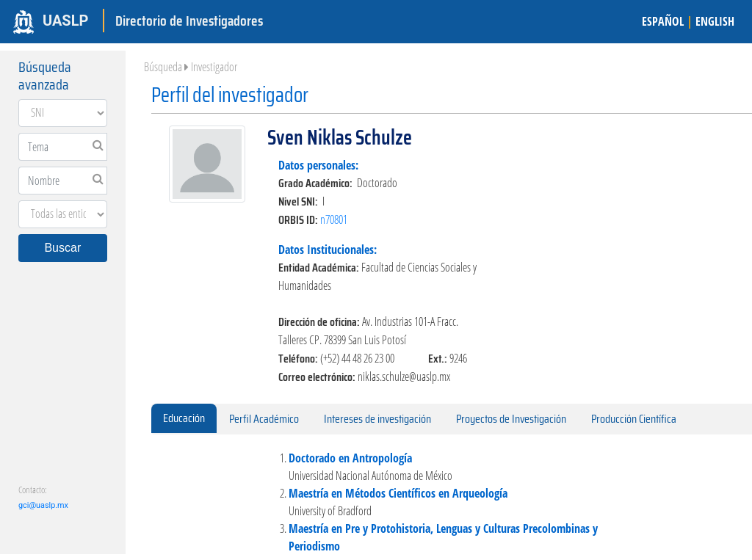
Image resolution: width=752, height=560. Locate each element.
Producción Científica (634, 419)
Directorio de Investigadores (189, 21)
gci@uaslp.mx (43, 505)
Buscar (62, 248)
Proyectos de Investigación (511, 419)
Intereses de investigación (377, 419)
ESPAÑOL (663, 21)
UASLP (65, 21)
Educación (184, 418)
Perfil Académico (264, 419)
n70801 (334, 219)
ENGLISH (715, 21)
